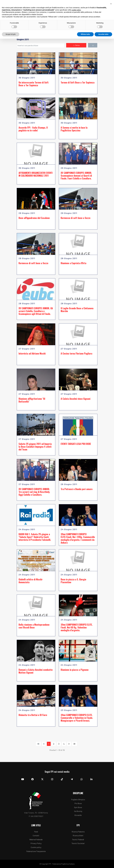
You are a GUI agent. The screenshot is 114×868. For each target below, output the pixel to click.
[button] (111, 4)
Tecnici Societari (78, 843)
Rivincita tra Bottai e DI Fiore (33, 715)
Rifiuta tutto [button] (85, 34)
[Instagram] (52, 779)
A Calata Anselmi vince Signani (76, 399)
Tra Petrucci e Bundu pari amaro (77, 489)
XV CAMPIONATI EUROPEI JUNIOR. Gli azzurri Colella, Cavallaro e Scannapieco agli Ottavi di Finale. (36, 311)
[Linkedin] (91, 779)
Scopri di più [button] (11, 34)
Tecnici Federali (78, 839)
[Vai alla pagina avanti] (69, 744)
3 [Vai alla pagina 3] (59, 744)
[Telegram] (72, 779)
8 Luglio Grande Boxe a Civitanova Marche (77, 310)
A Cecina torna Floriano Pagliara (76, 353)
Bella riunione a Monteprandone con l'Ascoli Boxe (34, 626)
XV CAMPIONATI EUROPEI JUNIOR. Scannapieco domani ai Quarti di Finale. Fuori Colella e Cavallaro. (76, 176)
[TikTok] (62, 779)
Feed (36, 832)
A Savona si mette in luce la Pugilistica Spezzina (74, 129)
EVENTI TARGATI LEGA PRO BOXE (76, 444)
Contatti (36, 835)
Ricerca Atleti (78, 835)
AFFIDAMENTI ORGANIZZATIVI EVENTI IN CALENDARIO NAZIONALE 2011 (36, 174)
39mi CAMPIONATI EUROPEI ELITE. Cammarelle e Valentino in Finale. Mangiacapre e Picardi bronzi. (77, 718)
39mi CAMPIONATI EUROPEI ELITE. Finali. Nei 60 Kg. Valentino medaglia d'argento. (77, 627)
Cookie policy (36, 847)
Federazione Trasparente (36, 851)
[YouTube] (23, 779)
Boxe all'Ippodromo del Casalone (34, 218)
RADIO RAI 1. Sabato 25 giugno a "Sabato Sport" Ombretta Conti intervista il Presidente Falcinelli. (35, 537)
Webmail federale (36, 839)
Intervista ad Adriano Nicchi (32, 353)
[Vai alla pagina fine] (74, 744)
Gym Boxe (78, 807)
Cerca (76, 45)
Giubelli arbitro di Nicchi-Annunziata (31, 581)
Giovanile (78, 815)
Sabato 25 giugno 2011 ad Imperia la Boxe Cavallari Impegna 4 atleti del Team (35, 447)
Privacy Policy (36, 843)
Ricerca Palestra (78, 832)
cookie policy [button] (76, 10)
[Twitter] (42, 779)
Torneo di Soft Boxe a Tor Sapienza (78, 82)
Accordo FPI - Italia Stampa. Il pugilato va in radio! (33, 129)
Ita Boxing (78, 811)
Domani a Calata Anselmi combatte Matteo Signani (36, 671)
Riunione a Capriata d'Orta (73, 263)
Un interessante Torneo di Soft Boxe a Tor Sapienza (34, 84)
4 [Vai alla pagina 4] (64, 744)
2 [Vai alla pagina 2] (54, 744)
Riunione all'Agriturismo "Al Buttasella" (32, 400)
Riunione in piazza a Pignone (75, 670)
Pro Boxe (78, 803)
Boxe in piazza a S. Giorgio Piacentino (73, 581)
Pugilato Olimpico (78, 799)
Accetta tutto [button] (103, 34)
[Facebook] (33, 779)
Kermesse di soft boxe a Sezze (76, 218)
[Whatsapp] (82, 779)
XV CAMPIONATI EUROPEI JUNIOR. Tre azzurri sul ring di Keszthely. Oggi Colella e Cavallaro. (34, 492)
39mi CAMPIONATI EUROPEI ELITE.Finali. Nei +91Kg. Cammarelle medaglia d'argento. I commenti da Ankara (78, 538)
